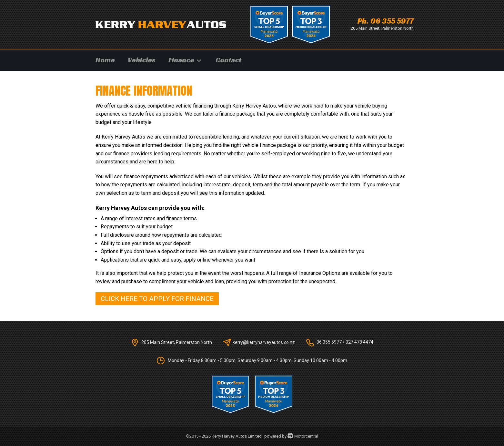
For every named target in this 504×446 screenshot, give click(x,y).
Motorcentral (303, 436)
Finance (186, 60)
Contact (228, 60)
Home (105, 60)
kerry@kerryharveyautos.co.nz (264, 342)
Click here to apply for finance (157, 299)
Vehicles (142, 60)
